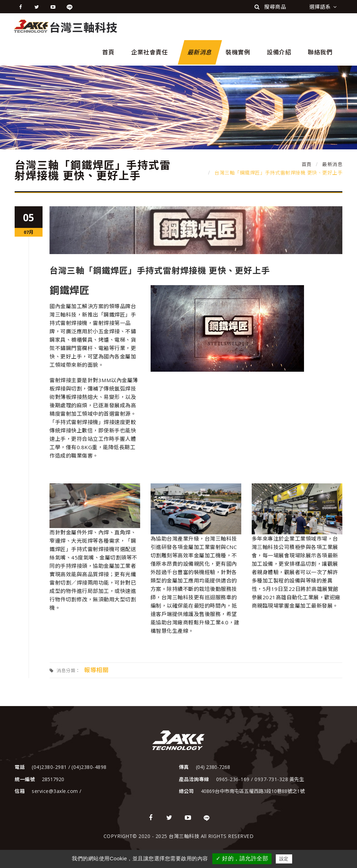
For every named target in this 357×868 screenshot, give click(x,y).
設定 (284, 859)
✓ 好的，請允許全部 (242, 858)
